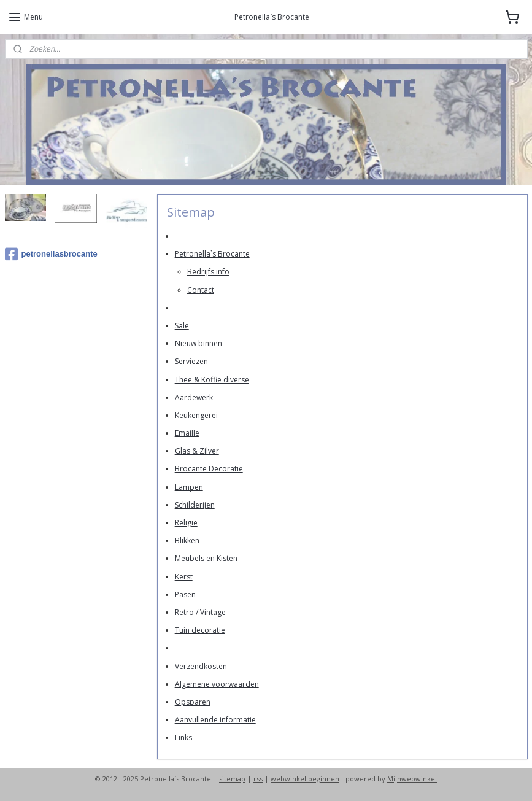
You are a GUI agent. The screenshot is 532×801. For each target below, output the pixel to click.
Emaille (187, 433)
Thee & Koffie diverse (211, 380)
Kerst (183, 577)
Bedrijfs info (208, 272)
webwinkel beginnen (305, 779)
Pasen (185, 594)
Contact (200, 290)
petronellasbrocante (51, 254)
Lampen (188, 487)
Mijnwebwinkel (412, 779)
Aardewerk (193, 397)
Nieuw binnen (198, 343)
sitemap (232, 779)
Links (183, 737)
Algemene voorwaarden (216, 684)
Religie (186, 523)
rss (258, 779)
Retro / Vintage (200, 612)
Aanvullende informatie (215, 720)
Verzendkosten (200, 666)
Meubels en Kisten (206, 558)
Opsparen (192, 702)
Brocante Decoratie (208, 469)
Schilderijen (194, 505)
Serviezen (191, 361)
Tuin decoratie (199, 630)
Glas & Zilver (196, 451)
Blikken (187, 540)
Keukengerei (196, 415)
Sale (181, 326)
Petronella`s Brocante (212, 254)
